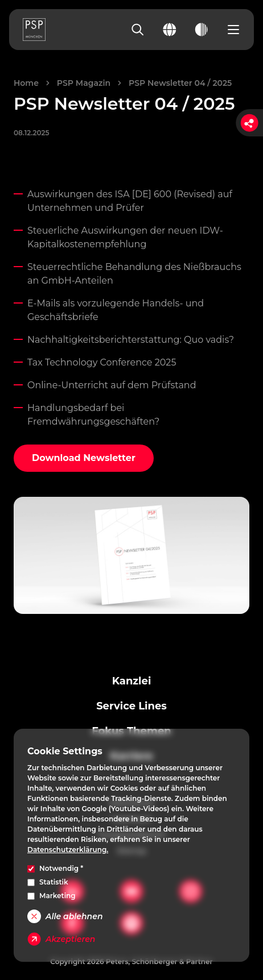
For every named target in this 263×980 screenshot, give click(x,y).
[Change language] (170, 30)
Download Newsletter (84, 458)
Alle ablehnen (65, 916)
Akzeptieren (61, 939)
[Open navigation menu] (233, 30)
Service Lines (131, 706)
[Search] (138, 30)
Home (26, 83)
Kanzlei (132, 681)
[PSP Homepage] (34, 30)
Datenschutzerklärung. (68, 850)
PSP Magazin (84, 83)
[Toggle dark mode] (202, 30)
